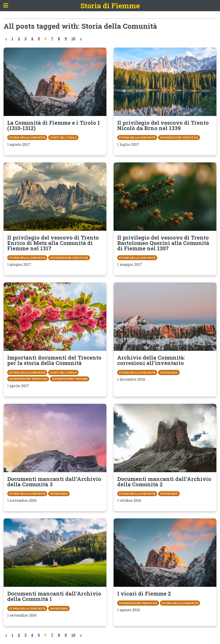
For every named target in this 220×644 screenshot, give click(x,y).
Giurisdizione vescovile (179, 137)
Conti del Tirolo (63, 137)
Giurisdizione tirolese (70, 379)
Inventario (169, 372)
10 (73, 38)
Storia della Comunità (27, 137)
